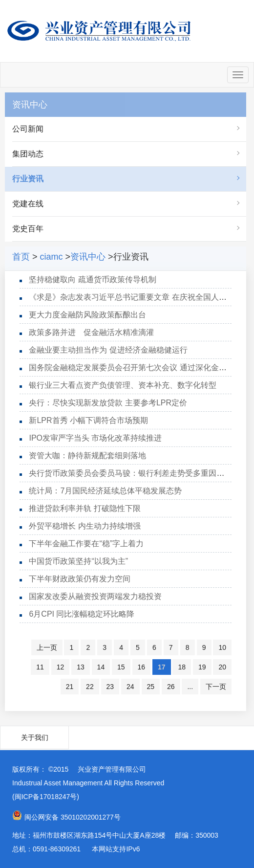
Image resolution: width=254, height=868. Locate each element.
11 (40, 667)
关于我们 (35, 737)
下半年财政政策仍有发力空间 (80, 579)
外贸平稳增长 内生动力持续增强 (85, 526)
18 (182, 667)
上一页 (47, 647)
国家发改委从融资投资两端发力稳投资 (95, 596)
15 (121, 667)
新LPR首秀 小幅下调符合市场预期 (88, 420)
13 (81, 667)
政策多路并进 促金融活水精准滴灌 (91, 332)
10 (222, 647)
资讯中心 (88, 257)
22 (90, 687)
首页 (21, 257)
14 (101, 667)
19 (202, 667)
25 (151, 687)
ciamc (52, 257)
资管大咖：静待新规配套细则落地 (87, 456)
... (190, 687)
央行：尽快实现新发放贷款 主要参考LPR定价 (108, 403)
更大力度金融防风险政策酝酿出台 (87, 315)
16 (142, 667)
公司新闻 (28, 129)
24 (130, 687)
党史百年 (28, 229)
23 (110, 687)
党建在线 (28, 204)
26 (171, 687)
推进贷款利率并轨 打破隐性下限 (85, 508)
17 (162, 667)
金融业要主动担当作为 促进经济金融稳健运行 (108, 350)
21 (70, 687)
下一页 (216, 687)
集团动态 (28, 154)
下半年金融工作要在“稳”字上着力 (86, 544)
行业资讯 (28, 179)
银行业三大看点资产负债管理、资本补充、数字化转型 (123, 385)
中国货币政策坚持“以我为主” (78, 561)
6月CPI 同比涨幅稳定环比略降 (82, 614)
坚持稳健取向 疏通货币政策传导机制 (92, 279)
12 (61, 667)
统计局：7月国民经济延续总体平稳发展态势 (105, 491)
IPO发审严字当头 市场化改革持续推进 (95, 438)
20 (222, 667)
